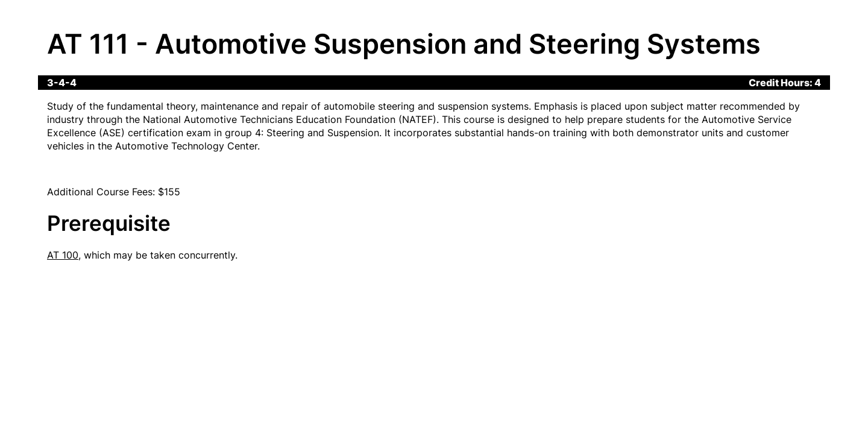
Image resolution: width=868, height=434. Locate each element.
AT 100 (63, 255)
